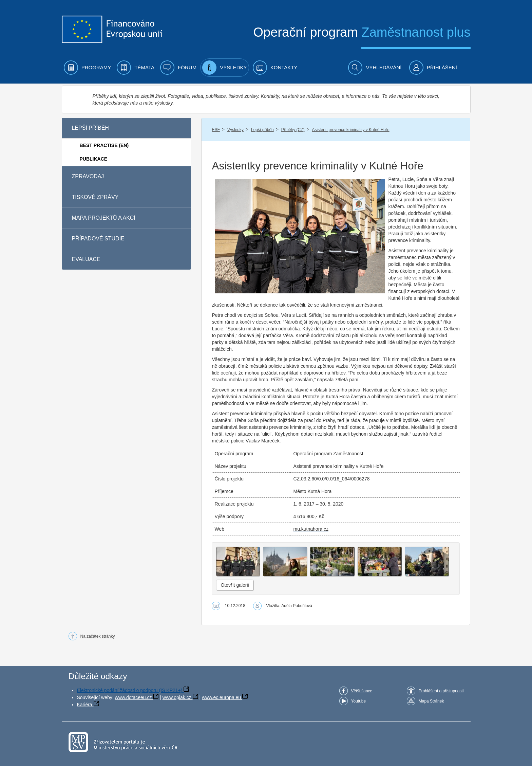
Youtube (359, 701)
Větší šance (362, 691)
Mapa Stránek (431, 701)
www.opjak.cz (177, 697)
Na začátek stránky (98, 636)
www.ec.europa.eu (221, 697)
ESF (216, 130)
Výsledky (235, 130)
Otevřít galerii (235, 585)
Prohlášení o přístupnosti (441, 691)
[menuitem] (88, 68)
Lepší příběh (262, 130)
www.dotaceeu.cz (134, 697)
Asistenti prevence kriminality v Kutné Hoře (351, 130)
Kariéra (85, 705)
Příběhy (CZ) (293, 130)
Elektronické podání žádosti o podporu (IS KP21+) (130, 690)
